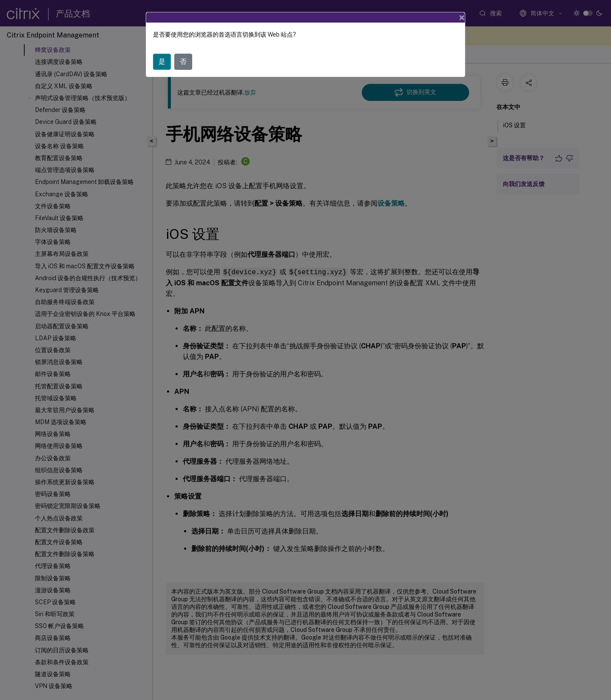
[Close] (462, 17)
